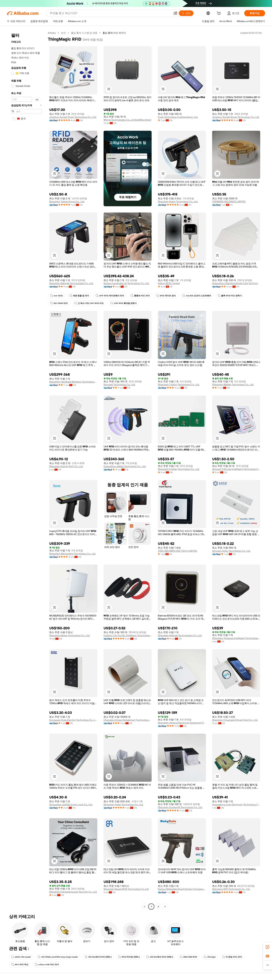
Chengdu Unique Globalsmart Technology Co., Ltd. (128, 720)
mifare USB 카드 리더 (47, 965)
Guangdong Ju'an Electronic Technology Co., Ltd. (236, 804)
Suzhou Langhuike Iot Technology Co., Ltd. (126, 283)
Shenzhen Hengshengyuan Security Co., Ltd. (73, 892)
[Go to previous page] (144, 907)
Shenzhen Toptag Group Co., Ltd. (67, 202)
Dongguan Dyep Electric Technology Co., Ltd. (73, 720)
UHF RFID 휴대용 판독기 (124, 303)
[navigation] (26, 470)
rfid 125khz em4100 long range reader (58, 957)
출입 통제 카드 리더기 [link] (114, 33)
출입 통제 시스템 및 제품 (84, 33)
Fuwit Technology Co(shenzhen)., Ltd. (178, 117)
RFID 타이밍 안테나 (129, 957)
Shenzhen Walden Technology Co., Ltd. (233, 385)
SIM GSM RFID (188, 957)
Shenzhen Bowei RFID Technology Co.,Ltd (126, 889)
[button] (175, 13)
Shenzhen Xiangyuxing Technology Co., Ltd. (73, 554)
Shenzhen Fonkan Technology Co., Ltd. (179, 469)
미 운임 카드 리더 (232, 957)
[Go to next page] (165, 907)
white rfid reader (21, 957)
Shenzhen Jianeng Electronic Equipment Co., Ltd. (182, 723)
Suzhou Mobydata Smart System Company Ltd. (182, 889)
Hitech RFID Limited (169, 283)
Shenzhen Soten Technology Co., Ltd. (178, 202)
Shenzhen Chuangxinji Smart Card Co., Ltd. (235, 720)
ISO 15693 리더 (59, 303)
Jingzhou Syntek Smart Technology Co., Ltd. (73, 117)
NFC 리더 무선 (20, 965)
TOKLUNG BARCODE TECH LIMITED (178, 551)
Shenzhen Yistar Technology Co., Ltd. (123, 804)
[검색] (186, 13)
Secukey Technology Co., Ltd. (119, 385)
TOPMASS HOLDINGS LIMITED (229, 202)
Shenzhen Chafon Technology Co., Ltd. (179, 385)
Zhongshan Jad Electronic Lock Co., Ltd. (71, 804)
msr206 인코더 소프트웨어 (197, 296)
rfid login (210, 957)
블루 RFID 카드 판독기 (230, 296)
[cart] (219, 14)
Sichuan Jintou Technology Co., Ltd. (231, 551)
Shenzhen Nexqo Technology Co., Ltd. (70, 635)
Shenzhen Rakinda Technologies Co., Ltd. (71, 283)
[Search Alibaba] (110, 13)
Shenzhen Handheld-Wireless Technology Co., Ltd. (73, 382)
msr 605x (56, 296)
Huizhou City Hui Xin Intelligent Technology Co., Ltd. (128, 635)
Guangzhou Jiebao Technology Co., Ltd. (125, 466)
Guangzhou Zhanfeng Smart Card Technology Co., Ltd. (236, 283)
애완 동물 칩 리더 (79, 296)
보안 (63, 33)
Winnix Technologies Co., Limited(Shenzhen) (127, 120)
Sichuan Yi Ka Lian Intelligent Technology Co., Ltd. (236, 469)
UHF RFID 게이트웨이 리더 (110, 296)
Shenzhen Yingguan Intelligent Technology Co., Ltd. (236, 638)
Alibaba (52, 33)
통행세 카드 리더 (140, 296)
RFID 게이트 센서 (166, 296)
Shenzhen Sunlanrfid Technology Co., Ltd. (180, 807)
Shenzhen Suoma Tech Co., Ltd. (66, 466)
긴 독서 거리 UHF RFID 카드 (89, 303)
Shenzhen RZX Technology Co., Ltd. (231, 889)
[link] (267, 947)
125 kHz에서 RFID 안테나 (98, 957)
